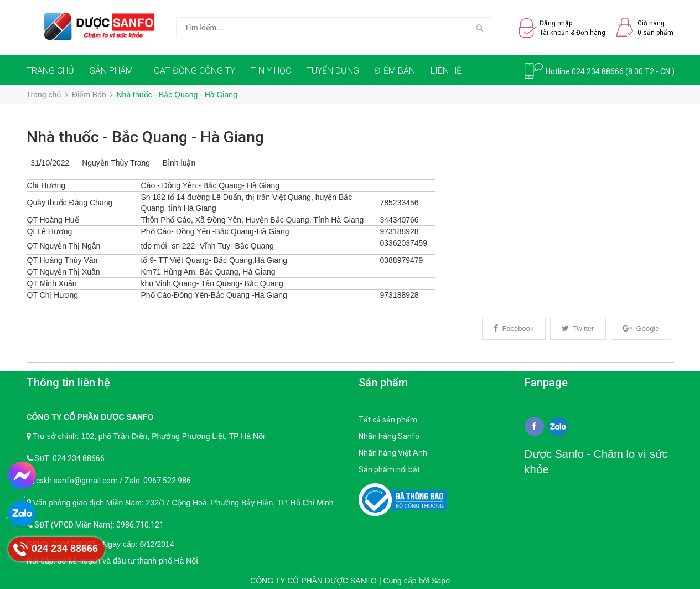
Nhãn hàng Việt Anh (393, 453)
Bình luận (177, 163)
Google (641, 329)
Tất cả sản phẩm (388, 420)
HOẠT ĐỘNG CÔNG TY (192, 71)
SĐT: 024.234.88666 (69, 458)
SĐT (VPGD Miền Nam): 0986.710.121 (99, 525)
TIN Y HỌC (271, 71)
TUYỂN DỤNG (333, 71)
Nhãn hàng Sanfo (389, 436)
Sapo (441, 581)
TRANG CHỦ (50, 71)
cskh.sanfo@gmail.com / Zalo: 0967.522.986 (113, 480)
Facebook (514, 329)
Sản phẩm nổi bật (389, 469)
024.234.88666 (598, 71)
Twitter (578, 329)
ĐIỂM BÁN (395, 71)
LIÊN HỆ (446, 71)
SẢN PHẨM (111, 71)
